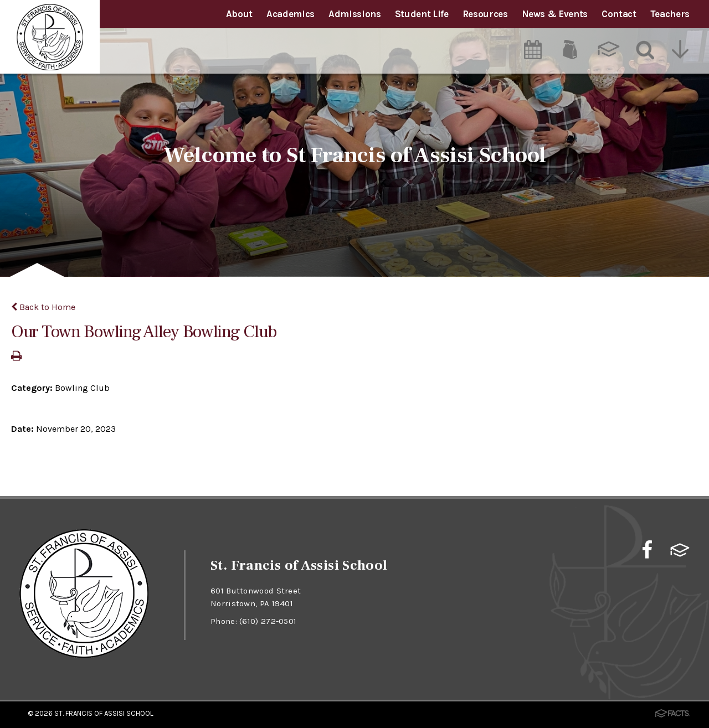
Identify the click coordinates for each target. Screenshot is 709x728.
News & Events (555, 14)
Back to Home (43, 307)
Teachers (670, 14)
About (239, 14)
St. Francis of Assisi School (104, 713)
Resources (485, 14)
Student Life (422, 14)
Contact (619, 14)
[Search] (646, 49)
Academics (291, 14)
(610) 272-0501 (268, 621)
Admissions (355, 14)
